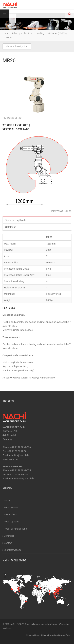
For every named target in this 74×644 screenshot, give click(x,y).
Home (5, 33)
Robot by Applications (22, 33)
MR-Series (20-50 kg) (57, 33)
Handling (40, 33)
